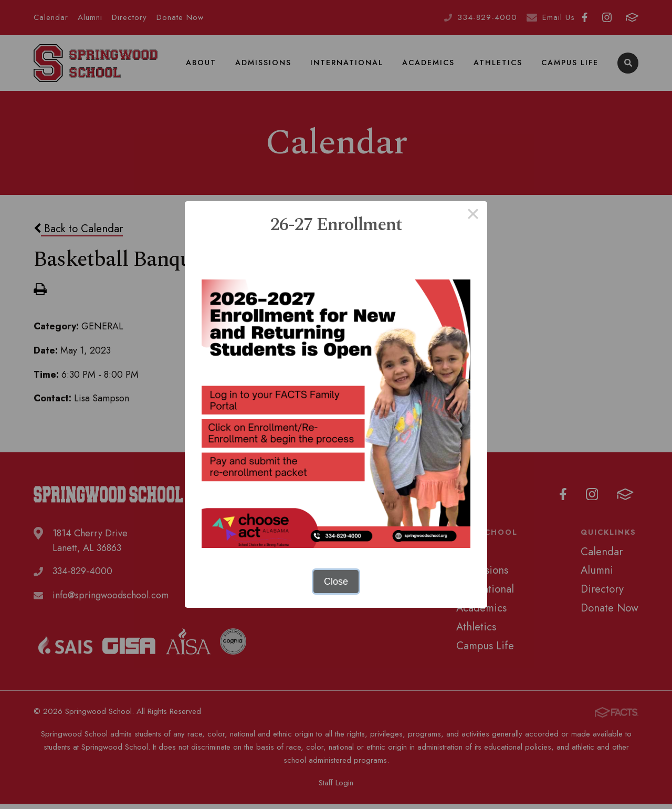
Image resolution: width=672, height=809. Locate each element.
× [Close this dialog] (473, 215)
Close (336, 582)
